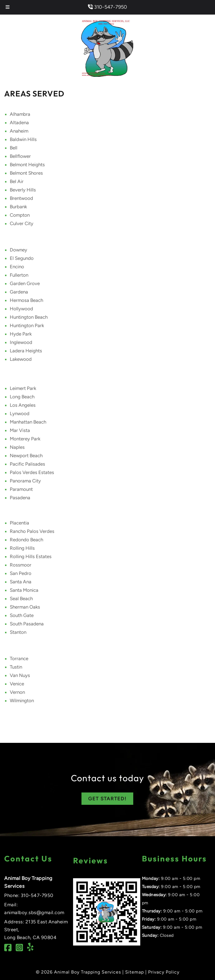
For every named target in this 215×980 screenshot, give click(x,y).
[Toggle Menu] (8, 7)
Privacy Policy (164, 972)
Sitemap (135, 972)
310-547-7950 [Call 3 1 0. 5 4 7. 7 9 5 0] (37, 895)
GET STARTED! (107, 799)
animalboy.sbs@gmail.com (34, 912)
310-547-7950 (107, 7)
